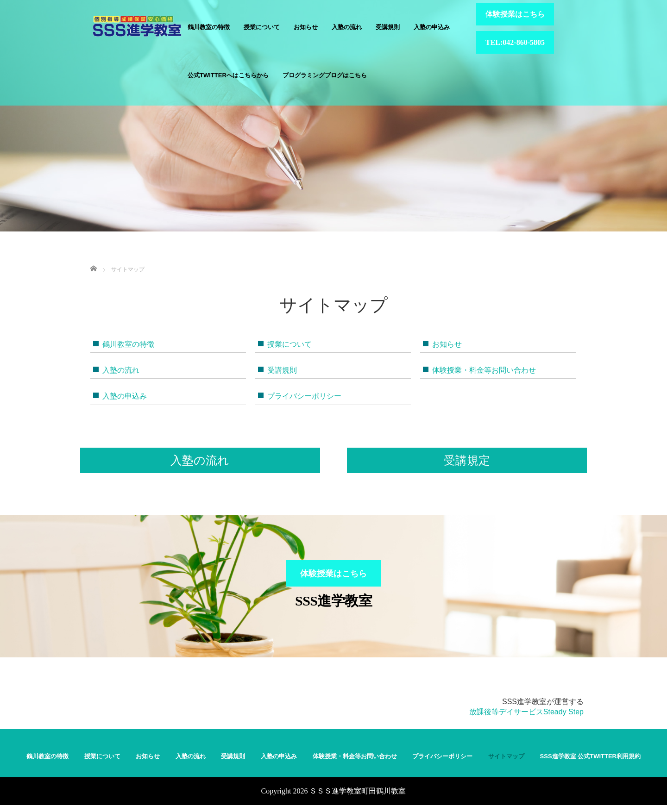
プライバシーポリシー (304, 396)
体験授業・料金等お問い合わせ (484, 370)
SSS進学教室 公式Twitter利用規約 (590, 763)
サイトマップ (506, 763)
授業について (262, 27)
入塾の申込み (432, 27)
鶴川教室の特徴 (209, 27)
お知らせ (306, 27)
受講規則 (388, 27)
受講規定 (467, 460)
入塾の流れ (347, 27)
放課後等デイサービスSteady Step (526, 719)
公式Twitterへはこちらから (228, 75)
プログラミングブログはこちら (325, 75)
